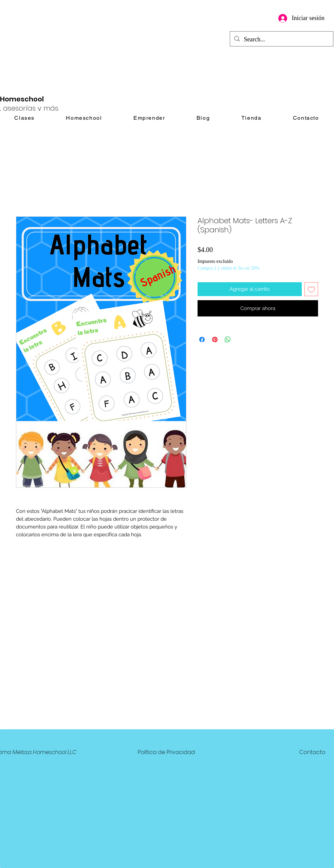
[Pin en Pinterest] (215, 340)
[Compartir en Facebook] (202, 340)
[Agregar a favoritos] (311, 289)
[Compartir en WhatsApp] (228, 340)
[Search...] (281, 40)
